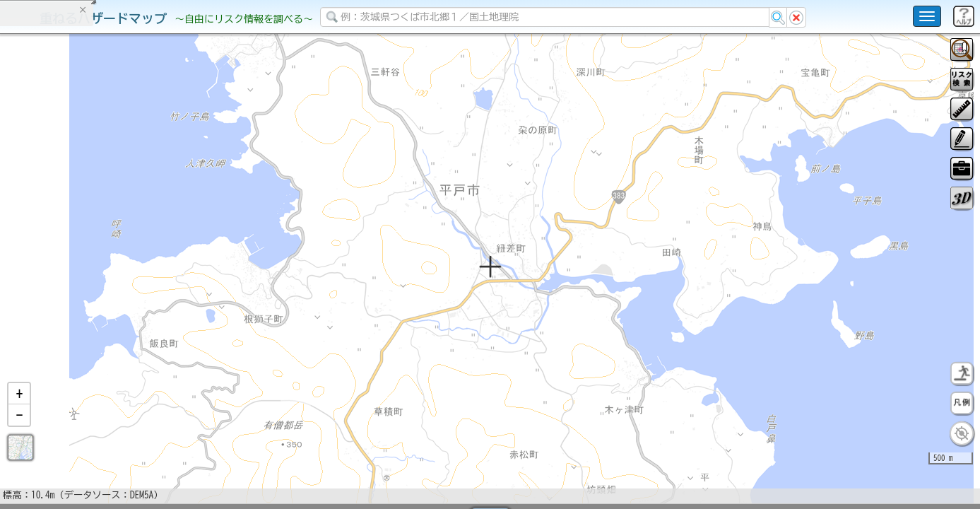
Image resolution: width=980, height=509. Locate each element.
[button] (19, 431)
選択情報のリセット (149, 279)
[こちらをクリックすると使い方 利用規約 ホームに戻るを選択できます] (927, 16)
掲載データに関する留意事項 (77, 240)
